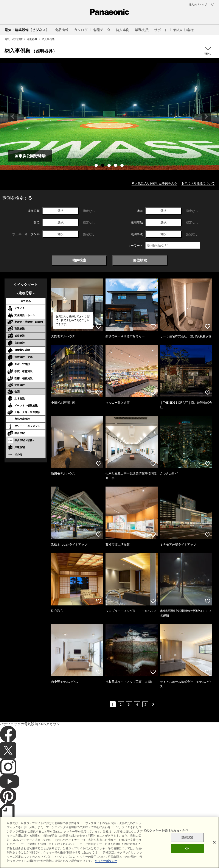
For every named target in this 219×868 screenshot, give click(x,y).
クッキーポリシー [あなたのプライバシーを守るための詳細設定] (106, 861)
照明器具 (32, 39)
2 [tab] (103, 166)
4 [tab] (116, 166)
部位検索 (140, 260)
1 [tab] (97, 166)
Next (207, 117)
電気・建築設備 (14, 39)
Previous (12, 117)
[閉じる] (214, 842)
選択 (61, 211)
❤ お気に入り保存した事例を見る (154, 183)
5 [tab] (123, 166)
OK (187, 848)
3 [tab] (110, 166)
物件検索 (79, 260)
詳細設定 (187, 837)
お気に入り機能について (198, 183)
